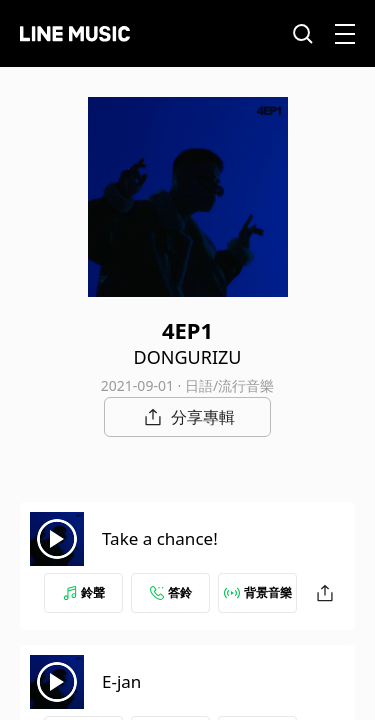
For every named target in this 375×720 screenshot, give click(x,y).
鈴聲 (84, 592)
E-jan (121, 681)
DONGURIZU (188, 357)
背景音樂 (258, 592)
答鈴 (171, 592)
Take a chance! (160, 538)
